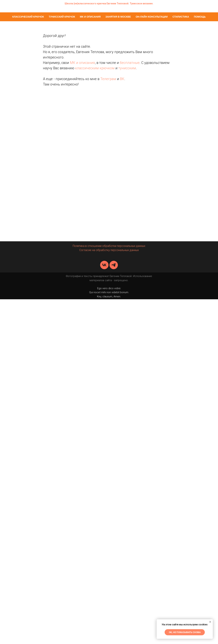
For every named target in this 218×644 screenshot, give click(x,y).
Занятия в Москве (118, 17)
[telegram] (114, 265)
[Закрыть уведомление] (210, 622)
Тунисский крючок (62, 17)
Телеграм (108, 79)
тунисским (127, 68)
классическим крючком (95, 68)
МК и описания (90, 17)
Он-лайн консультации (152, 17)
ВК (122, 79)
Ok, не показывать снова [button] (185, 632)
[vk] (104, 265)
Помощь (200, 17)
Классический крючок (28, 17)
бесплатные (130, 63)
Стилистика (181, 17)
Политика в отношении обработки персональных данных (109, 246)
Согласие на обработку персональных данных (109, 250)
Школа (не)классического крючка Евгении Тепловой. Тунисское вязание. (109, 3)
